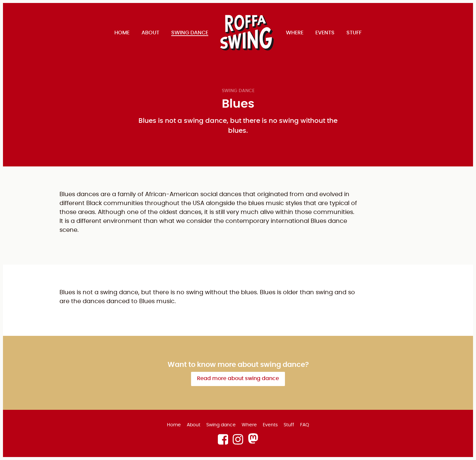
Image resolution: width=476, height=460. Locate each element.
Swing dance (238, 91)
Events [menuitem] (325, 33)
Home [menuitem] (122, 33)
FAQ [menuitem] (305, 425)
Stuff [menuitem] (354, 33)
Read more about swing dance (238, 378)
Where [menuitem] (295, 33)
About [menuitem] (150, 33)
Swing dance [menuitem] (190, 33)
